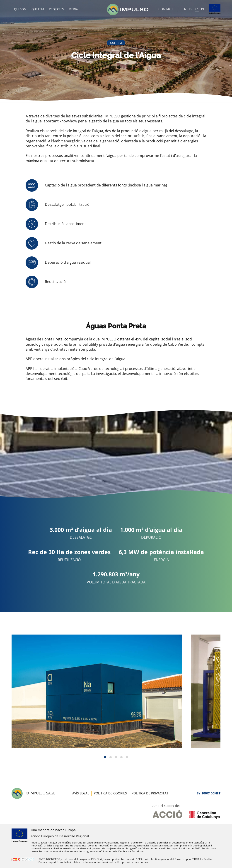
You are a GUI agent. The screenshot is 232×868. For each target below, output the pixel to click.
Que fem (38, 9)
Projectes (56, 9)
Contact (166, 9)
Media (73, 9)
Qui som (20, 9)
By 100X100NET (208, 793)
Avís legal (81, 793)
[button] (105, 757)
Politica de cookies (110, 793)
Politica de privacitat (150, 793)
